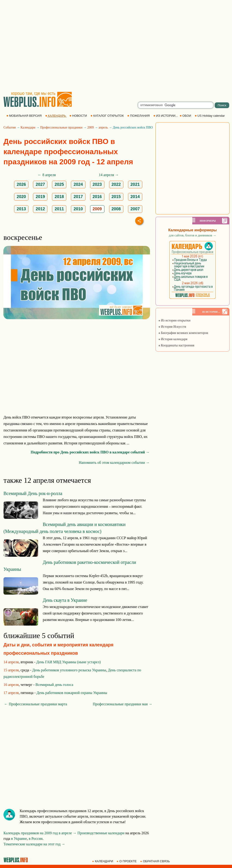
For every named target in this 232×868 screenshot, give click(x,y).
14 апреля (11, 662)
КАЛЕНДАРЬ (56, 116)
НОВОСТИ (79, 116)
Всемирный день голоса (54, 685)
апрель (103, 127)
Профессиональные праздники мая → (123, 704)
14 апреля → (109, 175)
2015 (116, 197)
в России (36, 839)
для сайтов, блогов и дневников (193, 235)
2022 (116, 184)
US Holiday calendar (210, 116)
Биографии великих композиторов (183, 333)
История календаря (173, 339)
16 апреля (11, 685)
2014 (135, 197)
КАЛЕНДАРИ (103, 861)
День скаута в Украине (65, 600)
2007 (135, 209)
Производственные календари (101, 833)
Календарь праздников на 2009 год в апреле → (40, 833)
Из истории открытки (174, 320)
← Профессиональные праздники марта (36, 704)
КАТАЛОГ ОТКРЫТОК (108, 116)
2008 (116, 209)
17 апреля (11, 693)
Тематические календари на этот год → (34, 844)
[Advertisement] (43, 46)
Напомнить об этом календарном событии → (114, 463)
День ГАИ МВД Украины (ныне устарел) (69, 662)
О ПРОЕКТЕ (127, 861)
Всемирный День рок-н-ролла (33, 493)
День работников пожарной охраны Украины (72, 693)
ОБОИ (186, 116)
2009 (91, 127)
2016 (97, 197)
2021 (135, 184)
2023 (97, 184)
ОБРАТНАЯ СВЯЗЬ (156, 861)
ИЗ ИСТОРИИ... (166, 116)
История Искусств (172, 327)
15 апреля (11, 670)
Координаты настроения (176, 345)
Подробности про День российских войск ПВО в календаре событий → (90, 452)
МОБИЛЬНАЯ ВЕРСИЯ (24, 116)
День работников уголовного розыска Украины (69, 670)
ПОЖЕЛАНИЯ (139, 116)
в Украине (19, 839)
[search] (176, 105)
